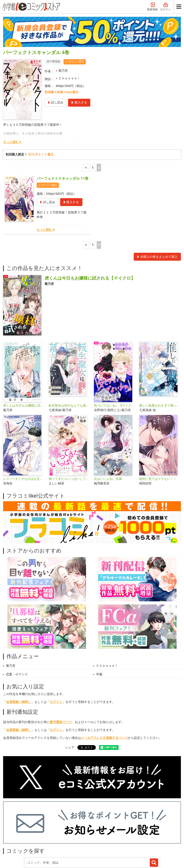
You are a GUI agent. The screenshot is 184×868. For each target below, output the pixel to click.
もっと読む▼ (12, 102)
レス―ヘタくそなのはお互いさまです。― (24, 439)
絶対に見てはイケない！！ (158, 439)
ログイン (56, 662)
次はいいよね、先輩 (108, 439)
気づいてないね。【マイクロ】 (115, 366)
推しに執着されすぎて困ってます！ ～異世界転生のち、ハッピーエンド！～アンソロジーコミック (160, 366)
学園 (99, 635)
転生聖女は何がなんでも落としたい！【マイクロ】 (69, 366)
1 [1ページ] (93, 128)
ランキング (34, 834)
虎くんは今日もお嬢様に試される (24, 366)
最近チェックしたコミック (120, 834)
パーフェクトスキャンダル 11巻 (63, 139)
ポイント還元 (76, 22)
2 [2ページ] (99, 128)
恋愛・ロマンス (17, 635)
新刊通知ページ (61, 682)
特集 (54, 834)
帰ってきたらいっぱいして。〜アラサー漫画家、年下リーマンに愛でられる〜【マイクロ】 (69, 439)
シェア (70, 708)
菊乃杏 (63, 31)
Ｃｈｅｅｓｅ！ (69, 38)
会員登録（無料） (19, 662)
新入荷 (13, 834)
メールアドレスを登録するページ (104, 698)
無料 (90, 834)
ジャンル (72, 834)
